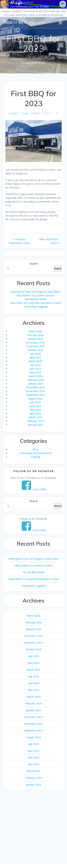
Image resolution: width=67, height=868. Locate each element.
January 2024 (35, 384)
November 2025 (35, 346)
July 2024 (35, 365)
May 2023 (35, 410)
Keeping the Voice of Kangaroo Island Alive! (35, 292)
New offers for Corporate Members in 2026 (35, 303)
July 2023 (35, 402)
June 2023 (35, 406)
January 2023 (35, 425)
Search (34, 263)
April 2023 (35, 413)
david (14, 113)
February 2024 (35, 380)
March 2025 (35, 361)
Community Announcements (35, 453)
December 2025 (35, 343)
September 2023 (35, 395)
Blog (25, 113)
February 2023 (35, 421)
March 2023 (35, 417)
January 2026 (35, 339)
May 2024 (35, 372)
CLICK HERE (39, 489)
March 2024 (35, 376)
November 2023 (35, 391)
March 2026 (35, 331)
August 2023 (35, 399)
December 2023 (35, 387)
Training (35, 457)
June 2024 (35, 369)
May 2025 (35, 357)
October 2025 (35, 350)
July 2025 (35, 354)
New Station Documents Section (35, 295)
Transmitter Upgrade (35, 307)
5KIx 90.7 (15, 22)
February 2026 (35, 335)
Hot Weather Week (35, 299)
